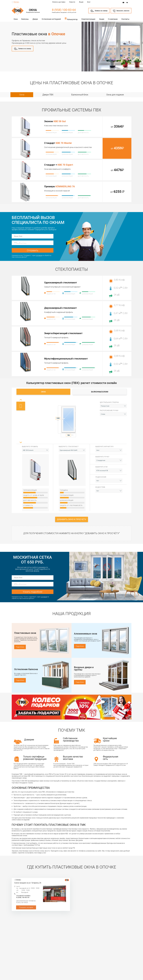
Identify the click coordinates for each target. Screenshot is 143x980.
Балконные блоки (100, 392)
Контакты (125, 19)
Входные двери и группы (84, 668)
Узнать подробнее (33, 592)
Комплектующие (88, 19)
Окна (16, 19)
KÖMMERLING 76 (65, 186)
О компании (113, 19)
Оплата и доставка (59, 2)
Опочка (16, 2)
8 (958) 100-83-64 (64, 10)
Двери (35, 19)
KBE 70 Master (64, 143)
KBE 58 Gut (60, 121)
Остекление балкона (26, 669)
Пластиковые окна (25, 633)
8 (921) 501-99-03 (22, 903)
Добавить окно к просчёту (72, 519)
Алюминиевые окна (86, 634)
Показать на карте (26, 907)
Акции (81, 2)
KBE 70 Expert (65, 165)
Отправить (33, 250)
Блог (89, 2)
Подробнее (20, 647)
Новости (72, 2)
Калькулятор (71, 19)
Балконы (25, 19)
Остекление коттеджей (51, 19)
